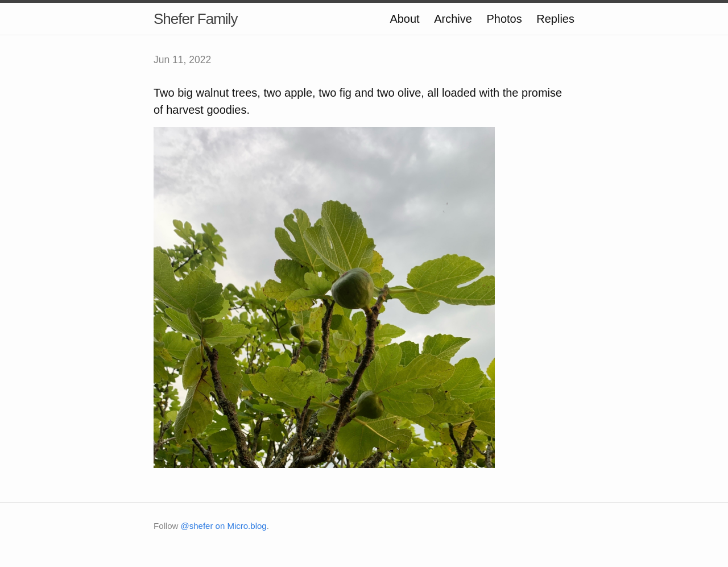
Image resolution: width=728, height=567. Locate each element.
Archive (453, 19)
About (404, 19)
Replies (555, 19)
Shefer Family (195, 19)
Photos (504, 19)
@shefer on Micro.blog (224, 526)
